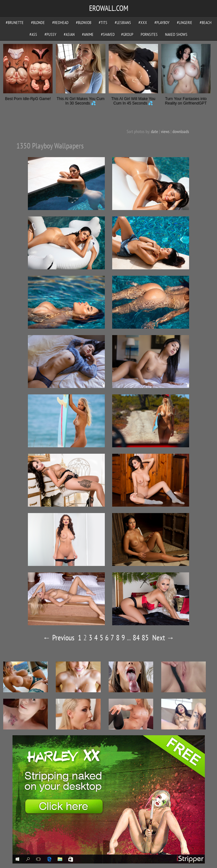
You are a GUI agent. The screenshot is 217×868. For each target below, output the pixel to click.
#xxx (143, 23)
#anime (88, 34)
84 (136, 638)
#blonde (38, 23)
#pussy (50, 34)
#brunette (15, 23)
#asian (69, 34)
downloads (181, 131)
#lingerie (185, 23)
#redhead (60, 23)
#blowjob (84, 23)
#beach (206, 23)
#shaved (108, 34)
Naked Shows (176, 34)
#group (127, 34)
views (165, 131)
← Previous (59, 638)
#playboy (162, 23)
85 (145, 638)
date (154, 131)
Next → (163, 638)
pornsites (149, 34)
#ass (33, 34)
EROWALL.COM (109, 8)
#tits (103, 23)
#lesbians (123, 23)
